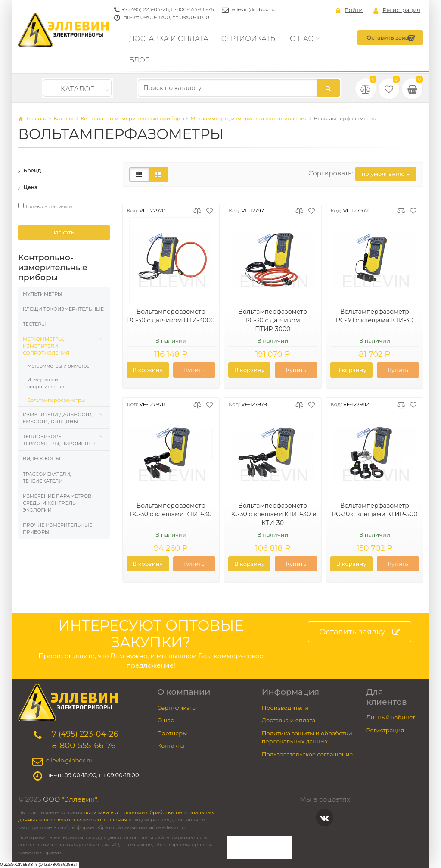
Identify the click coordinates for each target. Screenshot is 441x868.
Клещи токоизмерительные (63, 309)
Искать (64, 232)
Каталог (77, 89)
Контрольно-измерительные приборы (132, 118)
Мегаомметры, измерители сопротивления (249, 118)
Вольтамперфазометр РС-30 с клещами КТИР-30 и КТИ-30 (273, 514)
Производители (285, 708)
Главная (33, 118)
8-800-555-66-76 (193, 9)
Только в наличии (45, 206)
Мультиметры (43, 294)
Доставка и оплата (169, 39)
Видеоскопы (42, 459)
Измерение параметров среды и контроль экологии (57, 503)
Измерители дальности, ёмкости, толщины (58, 418)
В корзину (147, 370)
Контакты (171, 746)
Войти (349, 10)
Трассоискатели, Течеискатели (47, 478)
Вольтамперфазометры (56, 400)
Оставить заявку (391, 38)
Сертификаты (249, 39)
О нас (301, 39)
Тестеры (34, 324)
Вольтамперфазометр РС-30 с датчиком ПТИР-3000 (273, 320)
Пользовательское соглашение (307, 754)
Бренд (30, 170)
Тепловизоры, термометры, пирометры (59, 440)
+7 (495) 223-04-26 (145, 9)
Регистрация (397, 10)
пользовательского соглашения (86, 820)
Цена (28, 187)
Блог (139, 60)
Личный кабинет (390, 717)
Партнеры (172, 733)
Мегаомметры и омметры (59, 366)
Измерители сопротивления (47, 383)
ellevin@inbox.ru (254, 9)
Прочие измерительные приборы (57, 528)
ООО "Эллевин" (70, 799)
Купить (194, 370)
